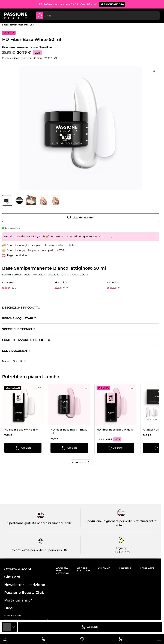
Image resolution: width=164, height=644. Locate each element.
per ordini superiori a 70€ (55, 523)
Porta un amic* (18, 600)
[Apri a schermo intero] (154, 71)
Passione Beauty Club (24, 592)
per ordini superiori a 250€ (49, 550)
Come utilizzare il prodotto (26, 340)
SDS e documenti (16, 351)
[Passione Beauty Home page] (16, 16)
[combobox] (98, 16)
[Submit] (40, 16)
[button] (73, 462)
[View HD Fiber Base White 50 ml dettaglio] (19, 200)
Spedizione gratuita (22, 523)
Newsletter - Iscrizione (25, 585)
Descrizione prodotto (21, 308)
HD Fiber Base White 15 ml (22, 430)
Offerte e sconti (18, 569)
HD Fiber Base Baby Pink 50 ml (69, 431)
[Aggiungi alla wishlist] (81, 218)
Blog (9, 608)
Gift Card (12, 577)
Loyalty (121, 548)
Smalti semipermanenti (15, 25)
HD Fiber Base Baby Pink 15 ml (115, 431)
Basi (32, 25)
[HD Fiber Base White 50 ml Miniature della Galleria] (31, 200)
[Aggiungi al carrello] (90, 627)
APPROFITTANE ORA (112, 4)
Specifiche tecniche (19, 329)
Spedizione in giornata (102, 521)
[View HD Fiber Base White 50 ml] (7, 200)
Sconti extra (21, 550)
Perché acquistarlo (19, 318)
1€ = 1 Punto (121, 552)
